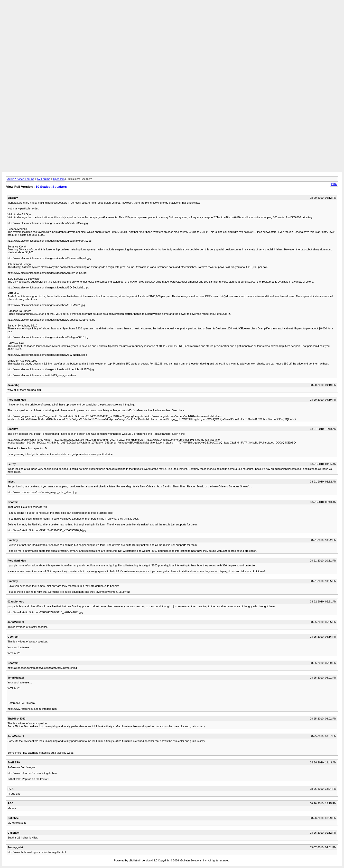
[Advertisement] (172, 13)
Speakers (59, 179)
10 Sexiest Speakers (51, 187)
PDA (334, 184)
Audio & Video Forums (21, 179)
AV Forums (44, 179)
